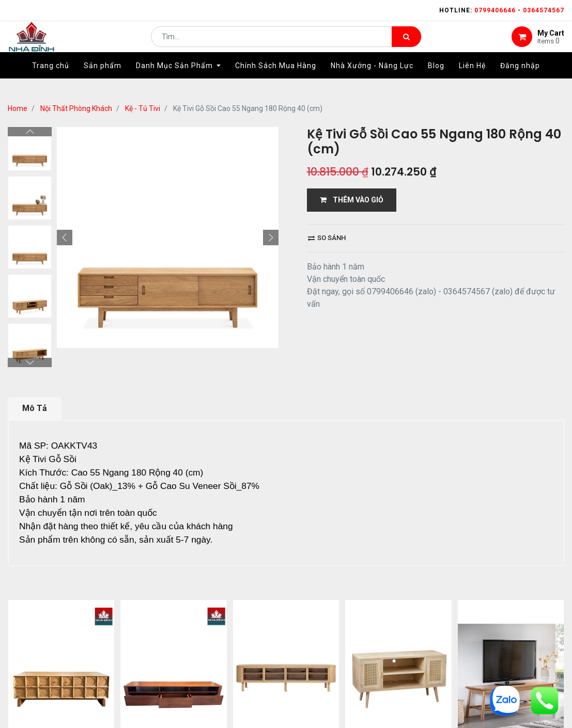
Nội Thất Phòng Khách (76, 108)
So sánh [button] (327, 238)
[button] (65, 238)
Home (18, 108)
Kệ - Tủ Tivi (143, 108)
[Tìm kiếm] (406, 44)
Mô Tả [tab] (35, 408)
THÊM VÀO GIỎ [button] (352, 200)
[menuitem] (51, 81)
